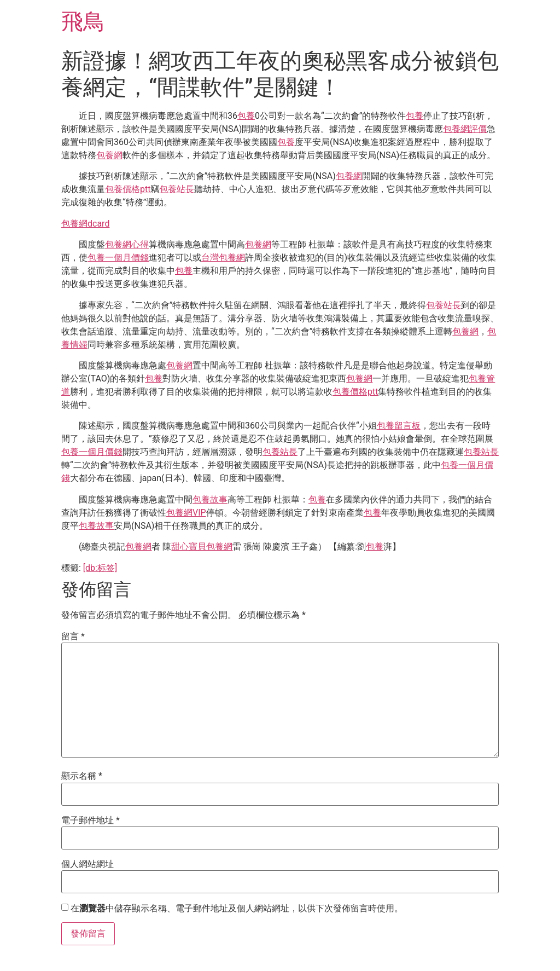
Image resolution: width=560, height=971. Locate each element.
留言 (73, 637)
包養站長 (177, 189)
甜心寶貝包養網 (202, 547)
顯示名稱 (82, 776)
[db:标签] (100, 568)
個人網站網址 (87, 864)
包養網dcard (85, 224)
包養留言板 (399, 426)
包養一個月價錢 (118, 258)
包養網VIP (186, 513)
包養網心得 (127, 244)
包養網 (109, 155)
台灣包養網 (223, 258)
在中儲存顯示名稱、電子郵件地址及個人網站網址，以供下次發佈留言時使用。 (237, 909)
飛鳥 (83, 22)
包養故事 (210, 499)
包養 (246, 116)
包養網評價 (465, 129)
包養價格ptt (128, 189)
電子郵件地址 (91, 820)
